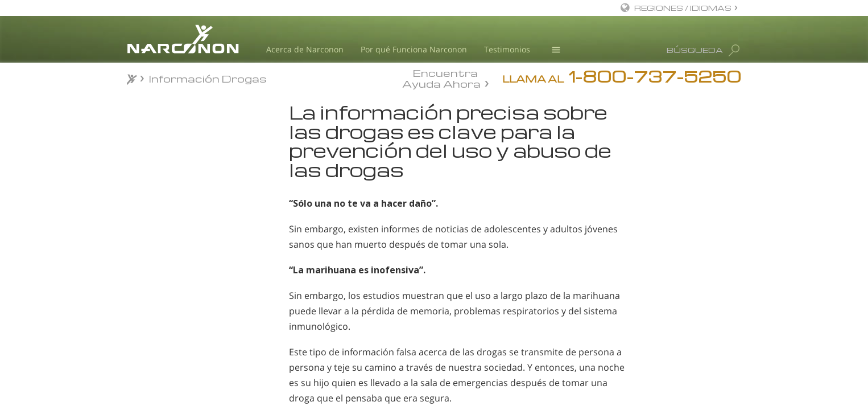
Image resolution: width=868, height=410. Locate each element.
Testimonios (507, 49)
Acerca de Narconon (305, 49)
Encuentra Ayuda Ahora (441, 77)
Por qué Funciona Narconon (414, 49)
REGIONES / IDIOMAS (683, 8)
